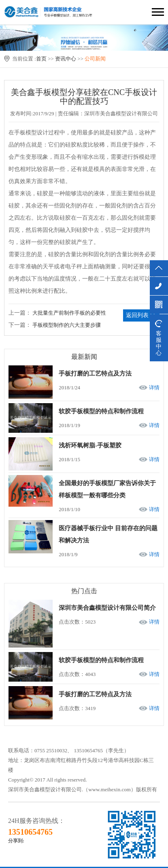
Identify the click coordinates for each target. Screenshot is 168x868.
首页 (41, 59)
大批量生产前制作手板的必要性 (69, 313)
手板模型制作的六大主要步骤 (67, 325)
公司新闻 (95, 59)
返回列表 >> (141, 315)
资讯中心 (66, 59)
